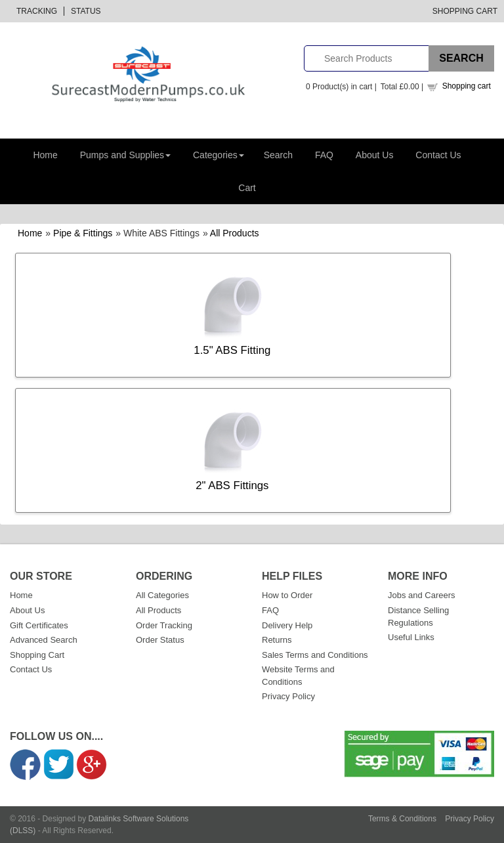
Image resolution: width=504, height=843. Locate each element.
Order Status (160, 640)
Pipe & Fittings (83, 233)
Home (45, 155)
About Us (375, 155)
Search (278, 155)
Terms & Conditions (402, 819)
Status (86, 11)
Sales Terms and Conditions (315, 655)
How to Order (287, 595)
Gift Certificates (39, 625)
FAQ (324, 155)
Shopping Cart (465, 11)
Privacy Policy (288, 696)
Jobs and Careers (422, 595)
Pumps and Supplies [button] (125, 155)
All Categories (162, 595)
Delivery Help (287, 625)
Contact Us (438, 155)
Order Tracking (164, 625)
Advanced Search (44, 640)
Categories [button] (219, 155)
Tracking (37, 11)
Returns (277, 640)
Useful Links (411, 637)
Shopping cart (467, 86)
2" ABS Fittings (232, 486)
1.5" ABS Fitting (232, 350)
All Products (235, 233)
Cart (247, 188)
